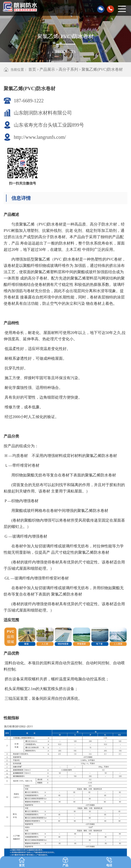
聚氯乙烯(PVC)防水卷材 (102, 69)
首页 (32, 69)
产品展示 (47, 69)
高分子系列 (68, 69)
